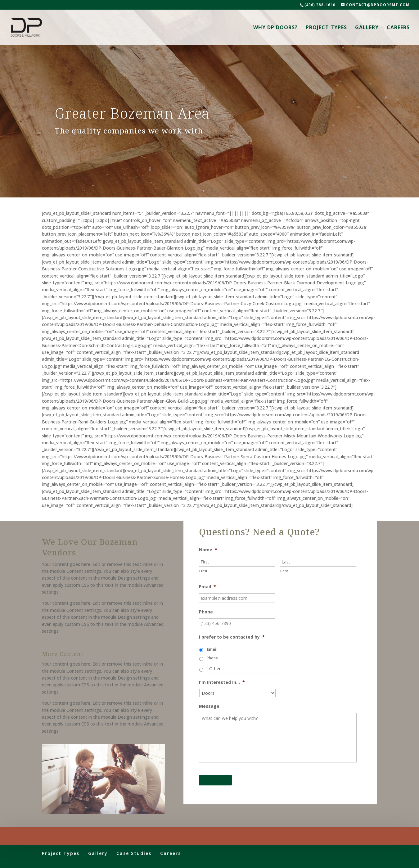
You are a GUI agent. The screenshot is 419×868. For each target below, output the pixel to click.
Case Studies (134, 853)
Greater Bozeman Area (132, 114)
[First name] (237, 562)
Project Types (326, 28)
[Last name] (318, 562)
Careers (398, 28)
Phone (206, 612)
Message (209, 706)
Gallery (367, 28)
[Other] (244, 669)
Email (207, 587)
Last (284, 571)
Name (208, 550)
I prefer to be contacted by (232, 637)
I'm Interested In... (222, 682)
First (203, 571)
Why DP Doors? (275, 28)
